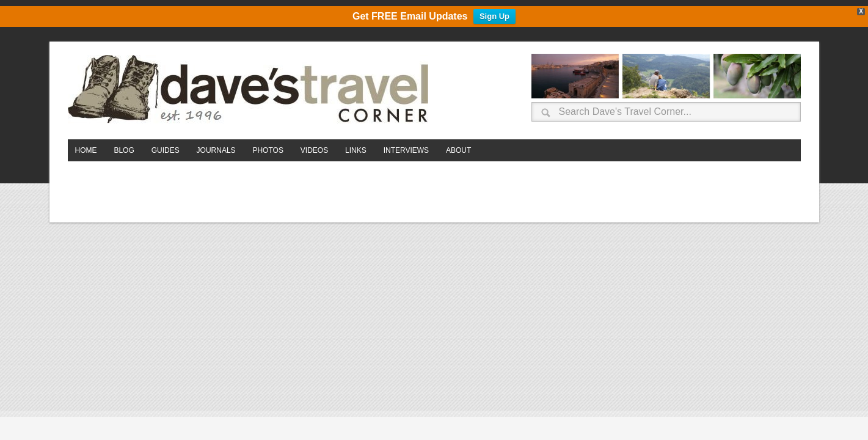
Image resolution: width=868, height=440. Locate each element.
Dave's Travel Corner (251, 90)
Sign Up (494, 17)
